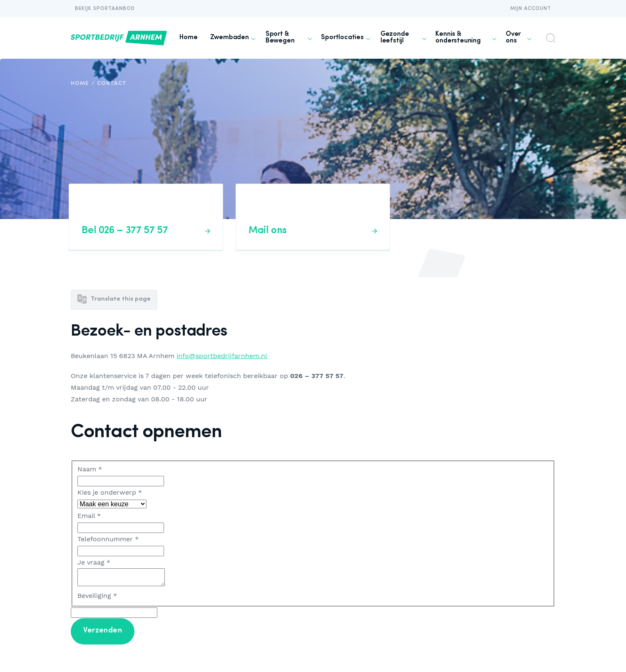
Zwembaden (230, 37)
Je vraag (94, 562)
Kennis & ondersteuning (458, 37)
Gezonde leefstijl (395, 37)
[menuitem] (188, 38)
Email (89, 516)
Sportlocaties (342, 37)
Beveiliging (97, 596)
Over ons (513, 37)
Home (188, 37)
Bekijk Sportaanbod (105, 9)
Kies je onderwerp (110, 492)
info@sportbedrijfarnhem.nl (222, 356)
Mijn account (531, 9)
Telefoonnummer (108, 539)
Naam (90, 469)
